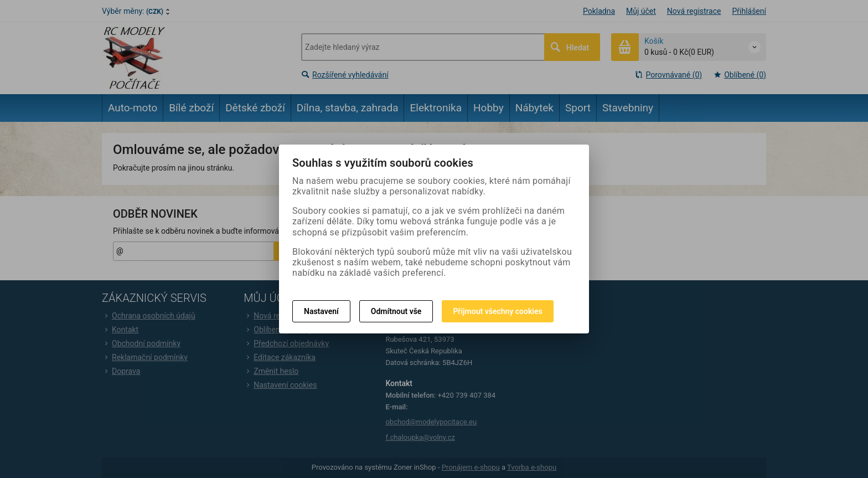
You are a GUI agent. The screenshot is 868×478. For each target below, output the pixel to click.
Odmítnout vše (396, 311)
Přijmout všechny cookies (497, 311)
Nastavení (321, 311)
